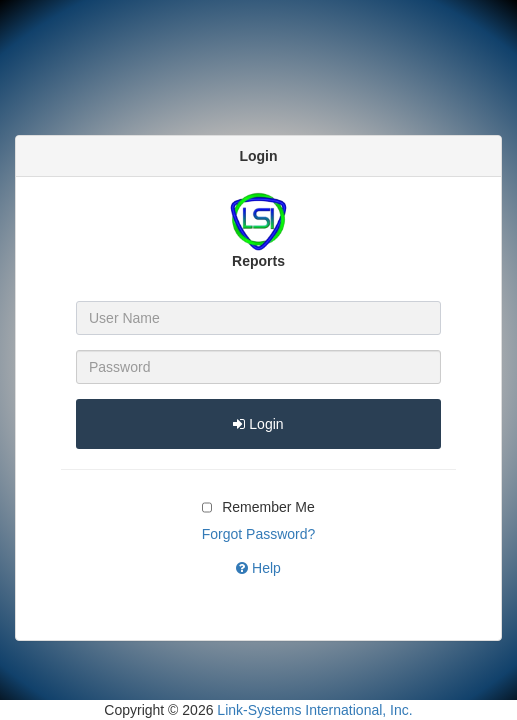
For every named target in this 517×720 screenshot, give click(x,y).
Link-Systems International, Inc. (314, 710)
